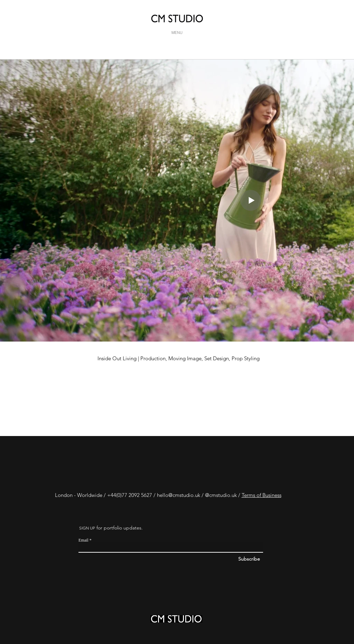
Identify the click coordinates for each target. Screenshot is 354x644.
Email (83, 540)
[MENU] (177, 33)
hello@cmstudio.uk (179, 495)
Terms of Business (262, 495)
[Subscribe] (273, 559)
